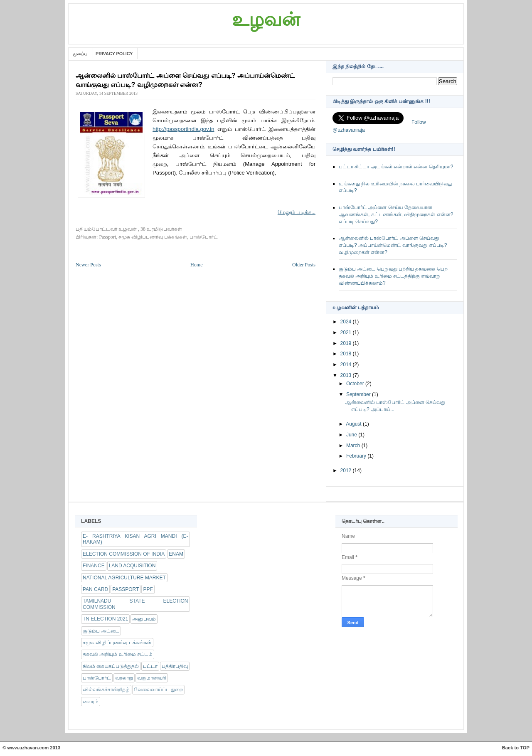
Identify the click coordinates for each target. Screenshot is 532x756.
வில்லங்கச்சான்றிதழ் (106, 690)
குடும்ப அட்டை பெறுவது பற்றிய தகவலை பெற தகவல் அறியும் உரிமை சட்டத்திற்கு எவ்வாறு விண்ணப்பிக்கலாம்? (393, 276)
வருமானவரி (152, 678)
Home (196, 265)
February (357, 456)
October (356, 384)
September (359, 394)
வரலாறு (124, 678)
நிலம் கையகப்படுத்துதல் (111, 666)
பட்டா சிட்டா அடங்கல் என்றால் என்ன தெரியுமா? (396, 167)
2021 (347, 332)
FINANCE (94, 566)
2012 (347, 470)
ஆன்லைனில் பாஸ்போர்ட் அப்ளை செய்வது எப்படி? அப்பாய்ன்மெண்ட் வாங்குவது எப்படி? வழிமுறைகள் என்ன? (393, 245)
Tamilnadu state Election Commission (135, 604)
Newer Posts (88, 265)
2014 (347, 364)
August (354, 424)
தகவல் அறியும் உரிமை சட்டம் (118, 654)
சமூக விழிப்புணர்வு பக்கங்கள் (153, 237)
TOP (525, 748)
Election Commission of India (124, 554)
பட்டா (150, 666)
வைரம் (91, 702)
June (352, 435)
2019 (347, 343)
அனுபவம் (144, 619)
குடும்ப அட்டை (101, 631)
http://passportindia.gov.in (183, 129)
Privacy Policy (114, 54)
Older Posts (304, 265)
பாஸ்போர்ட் (204, 237)
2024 (347, 322)
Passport (107, 237)
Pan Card (95, 589)
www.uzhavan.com (28, 748)
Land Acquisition (132, 566)
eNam (176, 554)
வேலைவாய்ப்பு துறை (158, 690)
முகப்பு (81, 54)
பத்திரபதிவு (175, 666)
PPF (148, 589)
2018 (347, 354)
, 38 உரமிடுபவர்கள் (160, 229)
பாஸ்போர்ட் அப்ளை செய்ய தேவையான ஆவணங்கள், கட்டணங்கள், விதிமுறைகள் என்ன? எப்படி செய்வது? (396, 214)
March (354, 446)
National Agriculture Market (124, 578)
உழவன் (266, 20)
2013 (347, 375)
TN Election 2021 (105, 619)
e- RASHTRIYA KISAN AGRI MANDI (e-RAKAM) (135, 539)
